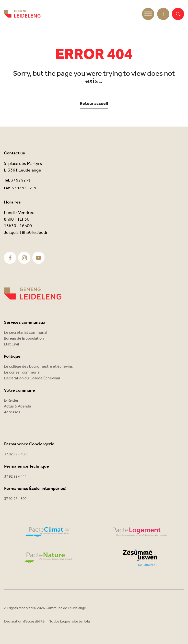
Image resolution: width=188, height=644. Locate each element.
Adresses (12, 412)
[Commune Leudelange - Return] (22, 14)
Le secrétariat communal (25, 333)
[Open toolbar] (163, 14)
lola (87, 622)
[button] (178, 14)
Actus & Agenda (18, 406)
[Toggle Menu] (148, 14)
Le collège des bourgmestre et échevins (38, 367)
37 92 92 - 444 (15, 477)
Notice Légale (59, 622)
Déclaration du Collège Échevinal (32, 378)
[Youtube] (38, 258)
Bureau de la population (24, 338)
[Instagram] (24, 258)
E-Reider (11, 401)
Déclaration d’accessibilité (24, 622)
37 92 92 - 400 (15, 454)
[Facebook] (10, 258)
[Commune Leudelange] (33, 294)
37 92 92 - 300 (15, 499)
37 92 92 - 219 (24, 188)
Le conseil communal (22, 372)
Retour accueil (94, 104)
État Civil (11, 344)
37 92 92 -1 (21, 180)
